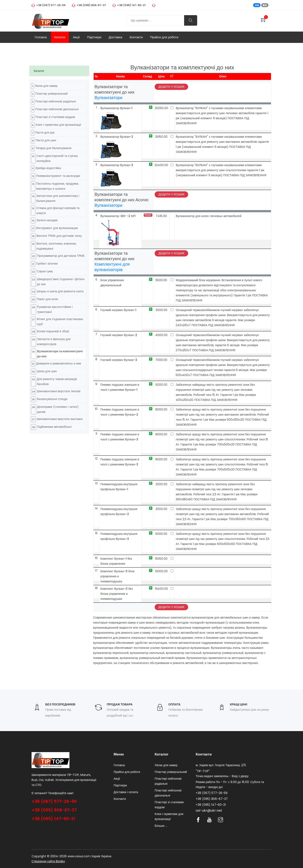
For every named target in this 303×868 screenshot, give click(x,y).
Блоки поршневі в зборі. (53, 331)
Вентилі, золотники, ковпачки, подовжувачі (56, 246)
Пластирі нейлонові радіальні (56, 101)
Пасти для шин (46, 140)
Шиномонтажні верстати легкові (59, 391)
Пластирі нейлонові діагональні (57, 109)
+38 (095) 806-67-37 (54, 810)
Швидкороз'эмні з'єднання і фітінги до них (61, 282)
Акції (76, 37)
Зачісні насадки (47, 220)
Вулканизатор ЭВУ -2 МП (118, 216)
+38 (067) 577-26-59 (54, 801)
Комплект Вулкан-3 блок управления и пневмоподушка (117, 576)
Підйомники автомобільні (54, 427)
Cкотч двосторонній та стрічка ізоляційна (57, 158)
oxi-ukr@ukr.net (209, 810)
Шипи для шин (47, 371)
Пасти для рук (45, 133)
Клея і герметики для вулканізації (58, 125)
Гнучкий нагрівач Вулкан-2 (119, 335)
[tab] (59, 71)
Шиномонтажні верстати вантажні (60, 419)
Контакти (136, 37)
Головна (41, 37)
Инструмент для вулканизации (57, 228)
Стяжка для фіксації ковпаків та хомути (58, 211)
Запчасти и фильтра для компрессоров (54, 342)
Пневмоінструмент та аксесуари (58, 176)
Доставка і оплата (126, 792)
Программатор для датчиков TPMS (61, 256)
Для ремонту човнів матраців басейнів (57, 382)
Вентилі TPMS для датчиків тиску (59, 236)
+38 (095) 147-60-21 (53, 819)
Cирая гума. (45, 271)
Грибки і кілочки (47, 264)
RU (265, 5)
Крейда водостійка (48, 168)
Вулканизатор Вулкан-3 (117, 165)
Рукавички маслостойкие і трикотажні (55, 309)
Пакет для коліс (48, 299)
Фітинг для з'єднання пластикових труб (60, 322)
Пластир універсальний (51, 94)
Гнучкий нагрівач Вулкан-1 (118, 310)
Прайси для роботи (164, 37)
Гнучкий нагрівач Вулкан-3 (119, 360)
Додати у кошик (171, 87)
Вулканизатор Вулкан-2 (117, 137)
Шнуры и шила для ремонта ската (60, 291)
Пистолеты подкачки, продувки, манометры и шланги (57, 186)
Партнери (94, 37)
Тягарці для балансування (53, 148)
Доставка (116, 37)
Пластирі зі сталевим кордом (55, 117)
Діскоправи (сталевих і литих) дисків (58, 409)
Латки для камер (46, 86)
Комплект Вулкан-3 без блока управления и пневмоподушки (117, 594)
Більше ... (161, 826)
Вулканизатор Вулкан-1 (116, 108)
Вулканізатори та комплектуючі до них (60, 354)
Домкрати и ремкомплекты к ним (59, 363)
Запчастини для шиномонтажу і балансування (58, 198)
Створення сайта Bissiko (48, 861)
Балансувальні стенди (52, 399)
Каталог (60, 37)
